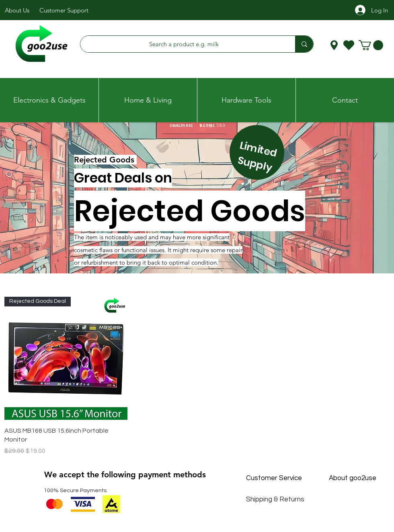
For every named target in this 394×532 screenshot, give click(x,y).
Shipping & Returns (275, 499)
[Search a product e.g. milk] (184, 44)
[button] (371, 45)
